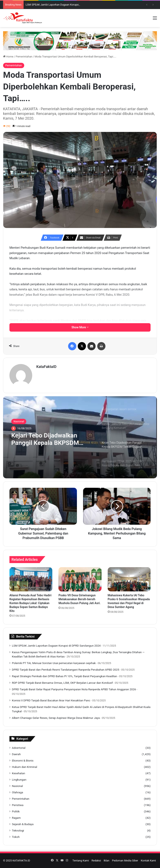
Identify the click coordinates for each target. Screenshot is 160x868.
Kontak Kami (148, 861)
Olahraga (18, 792)
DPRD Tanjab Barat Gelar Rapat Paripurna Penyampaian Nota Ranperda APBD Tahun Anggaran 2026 (74, 689)
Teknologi (18, 830)
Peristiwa (18, 805)
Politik (16, 811)
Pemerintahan (24, 57)
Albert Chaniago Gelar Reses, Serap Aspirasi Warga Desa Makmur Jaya (56, 718)
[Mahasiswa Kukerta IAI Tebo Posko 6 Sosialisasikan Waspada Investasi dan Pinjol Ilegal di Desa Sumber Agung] (129, 579)
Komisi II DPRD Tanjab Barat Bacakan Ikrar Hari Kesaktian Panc (51, 700)
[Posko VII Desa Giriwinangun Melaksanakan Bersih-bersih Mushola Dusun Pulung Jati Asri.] (80, 579)
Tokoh (16, 837)
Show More (80, 327)
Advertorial (19, 748)
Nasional (19, 421)
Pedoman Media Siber (125, 861)
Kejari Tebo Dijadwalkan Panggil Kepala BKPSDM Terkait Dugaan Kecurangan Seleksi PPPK (49, 439)
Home (8, 57)
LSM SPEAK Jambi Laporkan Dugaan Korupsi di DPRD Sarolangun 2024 (56, 646)
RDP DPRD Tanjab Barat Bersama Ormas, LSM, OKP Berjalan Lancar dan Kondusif (62, 683)
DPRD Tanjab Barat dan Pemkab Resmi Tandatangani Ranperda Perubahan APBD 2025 (66, 670)
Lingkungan (19, 780)
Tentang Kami (81, 861)
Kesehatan (18, 773)
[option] (80, 437)
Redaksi (96, 861)
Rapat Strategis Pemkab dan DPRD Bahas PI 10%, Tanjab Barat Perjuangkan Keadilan (65, 676)
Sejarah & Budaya (23, 824)
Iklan (106, 861)
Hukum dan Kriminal (25, 767)
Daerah (16, 754)
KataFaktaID (46, 367)
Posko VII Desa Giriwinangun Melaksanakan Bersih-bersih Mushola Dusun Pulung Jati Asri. (79, 599)
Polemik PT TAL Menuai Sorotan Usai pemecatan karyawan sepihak (54, 663)
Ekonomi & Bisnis (23, 760)
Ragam (16, 818)
